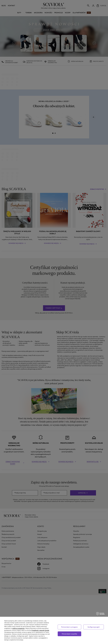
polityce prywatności (18, 628)
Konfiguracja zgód (94, 627)
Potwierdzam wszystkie (69, 634)
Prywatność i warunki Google (40, 630)
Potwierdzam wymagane (69, 627)
